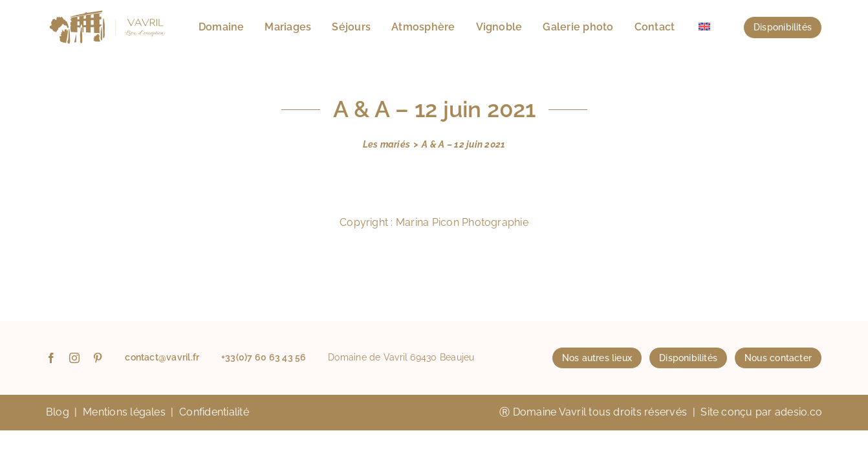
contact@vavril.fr (162, 357)
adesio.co (798, 412)
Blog (58, 412)
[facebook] (51, 358)
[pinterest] (98, 358)
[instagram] (74, 358)
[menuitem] (704, 27)
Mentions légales (124, 412)
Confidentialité (214, 412)
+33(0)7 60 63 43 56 (264, 357)
